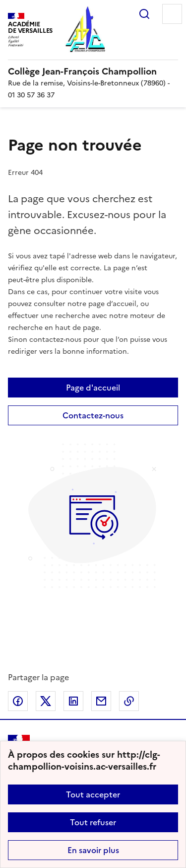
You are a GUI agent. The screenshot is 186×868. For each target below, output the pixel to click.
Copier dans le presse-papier (129, 701)
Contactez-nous (93, 415)
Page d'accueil (93, 388)
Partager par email (101, 701)
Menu (172, 14)
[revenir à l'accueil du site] (93, 72)
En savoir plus (93, 850)
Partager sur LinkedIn (73, 701)
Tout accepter (93, 794)
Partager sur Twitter (46, 701)
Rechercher (144, 14)
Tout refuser (93, 822)
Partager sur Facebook (18, 701)
